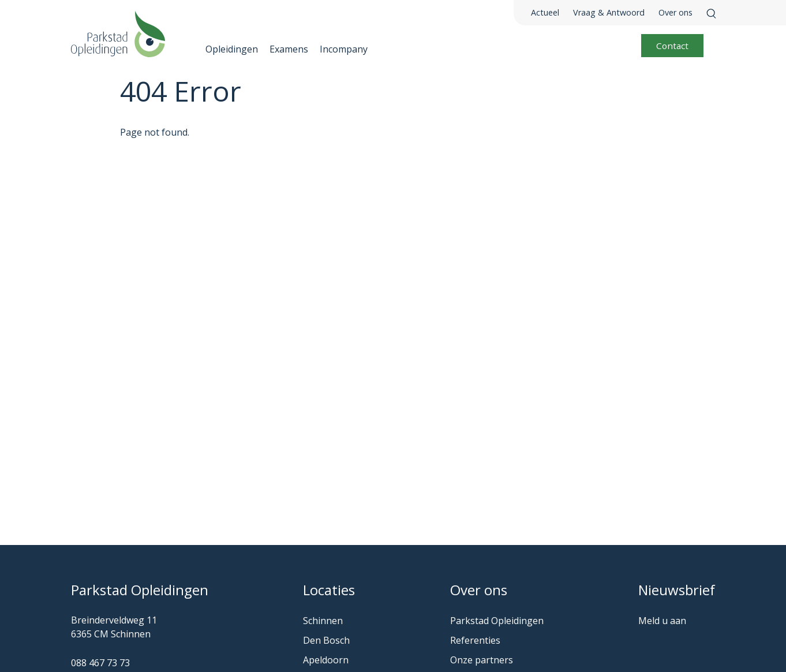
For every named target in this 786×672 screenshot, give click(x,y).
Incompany (344, 49)
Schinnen (323, 621)
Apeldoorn (326, 660)
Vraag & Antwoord (609, 12)
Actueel (545, 12)
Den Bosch (326, 640)
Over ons (675, 12)
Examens (289, 49)
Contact (672, 46)
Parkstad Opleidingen (497, 621)
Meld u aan (662, 621)
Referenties (475, 640)
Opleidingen (232, 49)
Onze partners (482, 660)
